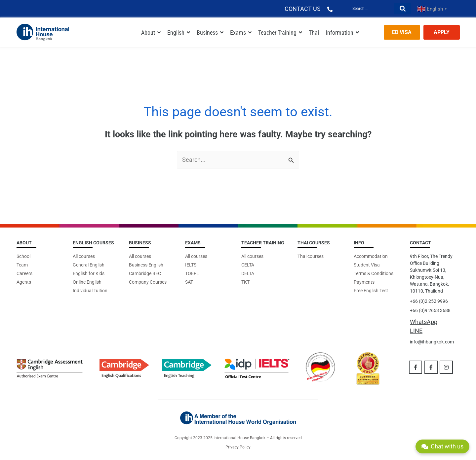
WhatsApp (424, 322)
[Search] (372, 9)
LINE (416, 331)
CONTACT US (303, 9)
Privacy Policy (238, 447)
